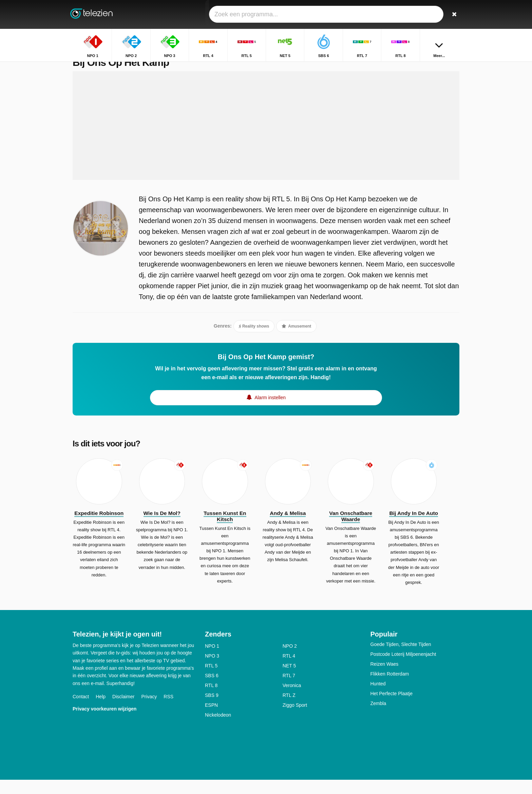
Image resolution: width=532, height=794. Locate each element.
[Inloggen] (429, 14)
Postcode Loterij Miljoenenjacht (403, 668)
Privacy (149, 711)
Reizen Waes (385, 678)
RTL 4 (289, 670)
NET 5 (289, 680)
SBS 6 (212, 690)
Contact (81, 711)
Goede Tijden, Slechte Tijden (401, 659)
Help (101, 711)
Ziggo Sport (295, 719)
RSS (168, 711)
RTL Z (289, 709)
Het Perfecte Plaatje (392, 708)
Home (406, 67)
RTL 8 (211, 700)
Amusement (296, 340)
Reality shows (254, 340)
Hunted (378, 698)
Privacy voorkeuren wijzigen (104, 723)
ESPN (211, 719)
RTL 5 (211, 680)
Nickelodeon (218, 729)
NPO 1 (212, 660)
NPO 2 (290, 660)
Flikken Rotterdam (390, 688)
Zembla (378, 718)
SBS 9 (212, 709)
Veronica (292, 700)
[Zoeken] (452, 14)
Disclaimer (123, 711)
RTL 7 (289, 690)
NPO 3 (212, 670)
